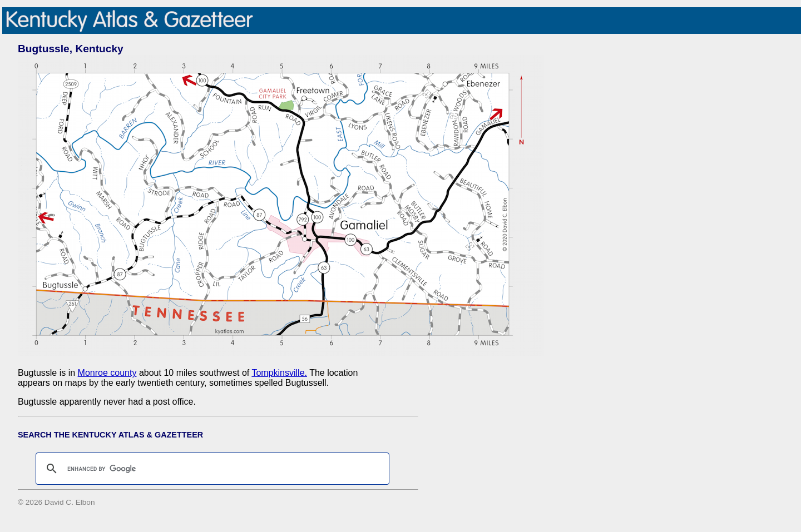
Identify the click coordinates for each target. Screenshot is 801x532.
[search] (211, 469)
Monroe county (107, 373)
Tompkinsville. (279, 373)
